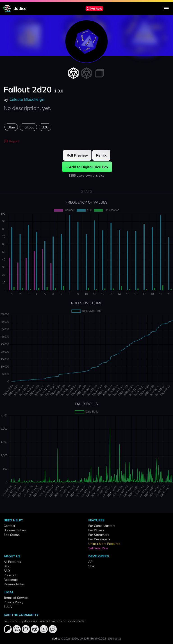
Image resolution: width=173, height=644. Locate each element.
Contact (9, 526)
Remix (101, 155)
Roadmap (11, 580)
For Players (96, 530)
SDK (91, 566)
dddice (56, 638)
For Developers (99, 539)
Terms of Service (16, 598)
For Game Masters (102, 526)
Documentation (15, 530)
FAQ (7, 571)
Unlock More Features (104, 544)
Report (11, 141)
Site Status (12, 535)
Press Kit (10, 575)
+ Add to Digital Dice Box (87, 167)
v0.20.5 (84, 638)
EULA (8, 607)
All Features (12, 562)
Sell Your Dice (98, 548)
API (91, 562)
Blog (7, 566)
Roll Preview (77, 155)
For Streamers (99, 535)
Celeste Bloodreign (27, 99)
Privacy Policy (13, 602)
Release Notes (14, 584)
